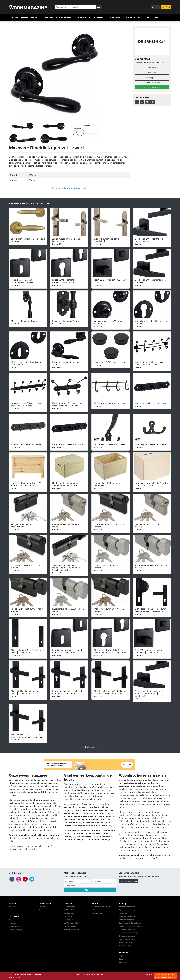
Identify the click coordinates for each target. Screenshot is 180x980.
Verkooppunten (152, 77)
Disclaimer (13, 923)
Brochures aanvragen (152, 87)
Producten (152, 73)
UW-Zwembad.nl (70, 926)
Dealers (122, 959)
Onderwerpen (29, 17)
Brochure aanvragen (128, 881)
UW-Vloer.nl (68, 920)
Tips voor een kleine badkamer (130, 923)
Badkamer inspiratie (126, 920)
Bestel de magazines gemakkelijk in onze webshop (34, 835)
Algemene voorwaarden (18, 920)
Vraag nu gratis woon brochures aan (69, 188)
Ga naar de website (152, 82)
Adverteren (41, 907)
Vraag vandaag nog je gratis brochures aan (140, 855)
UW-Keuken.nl (69, 913)
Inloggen (12, 907)
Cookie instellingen (16, 930)
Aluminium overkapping (128, 916)
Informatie (152, 68)
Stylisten (152, 17)
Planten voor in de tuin (127, 939)
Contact (39, 910)
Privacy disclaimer (16, 926)
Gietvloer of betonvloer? (128, 936)
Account (156, 7)
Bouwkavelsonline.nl (71, 929)
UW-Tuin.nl (68, 916)
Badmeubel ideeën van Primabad (131, 926)
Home (15, 17)
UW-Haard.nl (69, 910)
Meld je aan (90, 890)
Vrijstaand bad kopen (127, 929)
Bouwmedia (39, 974)
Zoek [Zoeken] (99, 7)
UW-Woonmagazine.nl (72, 923)
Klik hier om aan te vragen (165, 976)
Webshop (115, 17)
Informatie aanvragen (58, 17)
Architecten (133, 17)
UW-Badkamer (69, 907)
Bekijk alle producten (90, 747)
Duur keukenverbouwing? (128, 933)
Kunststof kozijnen (126, 946)
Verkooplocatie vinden (90, 17)
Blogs (121, 956)
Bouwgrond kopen (126, 942)
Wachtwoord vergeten (17, 910)
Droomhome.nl (97, 913)
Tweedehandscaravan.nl (128, 907)
